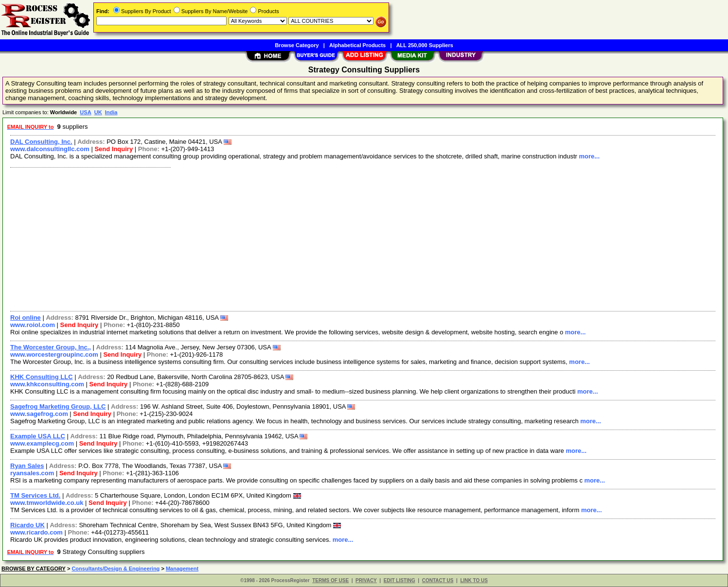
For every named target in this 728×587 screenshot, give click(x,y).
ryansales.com (32, 473)
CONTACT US (438, 580)
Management (182, 569)
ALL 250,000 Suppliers (425, 45)
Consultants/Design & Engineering (115, 569)
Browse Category (297, 45)
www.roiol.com (33, 325)
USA (85, 112)
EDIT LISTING (400, 580)
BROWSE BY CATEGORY (34, 569)
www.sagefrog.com (39, 414)
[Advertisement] (298, 238)
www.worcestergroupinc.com (54, 354)
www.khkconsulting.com (47, 384)
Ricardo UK (27, 525)
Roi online (26, 318)
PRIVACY (366, 580)
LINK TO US (474, 580)
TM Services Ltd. (35, 495)
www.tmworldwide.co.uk (47, 503)
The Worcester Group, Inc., (51, 347)
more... (589, 156)
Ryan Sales (27, 466)
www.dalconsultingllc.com (50, 149)
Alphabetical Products (357, 45)
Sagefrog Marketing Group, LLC (58, 406)
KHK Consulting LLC (42, 377)
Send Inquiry (114, 149)
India (111, 112)
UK (98, 112)
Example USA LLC (38, 436)
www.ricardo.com (36, 532)
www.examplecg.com (42, 443)
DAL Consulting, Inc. (41, 142)
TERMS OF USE (330, 580)
